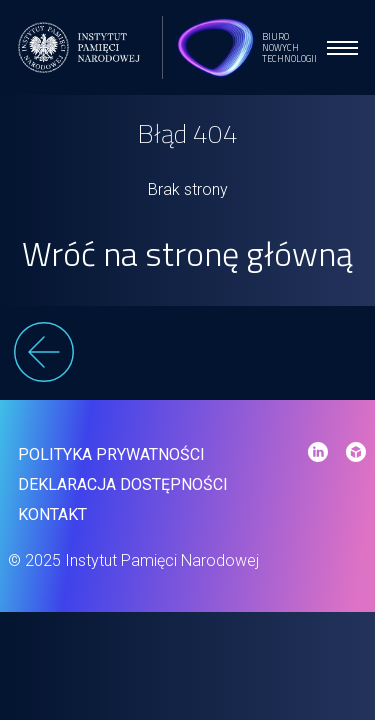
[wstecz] (188, 355)
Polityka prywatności (111, 454)
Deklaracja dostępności (123, 484)
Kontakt (52, 514)
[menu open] (342, 48)
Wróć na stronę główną (187, 253)
